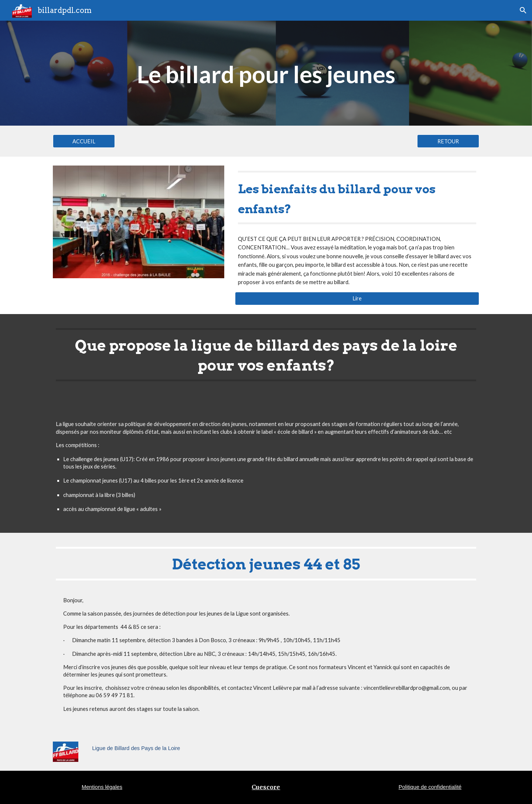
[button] (523, 10)
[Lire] (357, 298)
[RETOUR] (448, 141)
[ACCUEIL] (84, 141)
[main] (266, 73)
